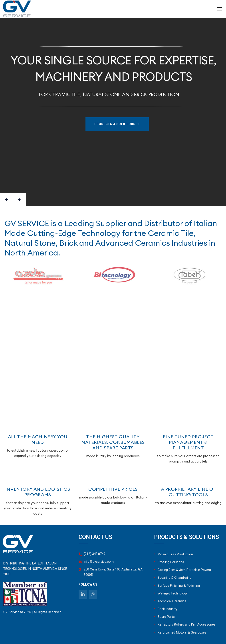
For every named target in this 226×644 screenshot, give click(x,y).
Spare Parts (166, 617)
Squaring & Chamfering (174, 578)
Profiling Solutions (171, 562)
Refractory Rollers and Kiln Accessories (187, 624)
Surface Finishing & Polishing (179, 586)
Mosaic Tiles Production (175, 554)
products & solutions (117, 124)
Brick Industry (168, 609)
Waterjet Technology (173, 593)
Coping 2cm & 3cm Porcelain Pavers (184, 570)
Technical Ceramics (172, 601)
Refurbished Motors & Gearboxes (182, 632)
